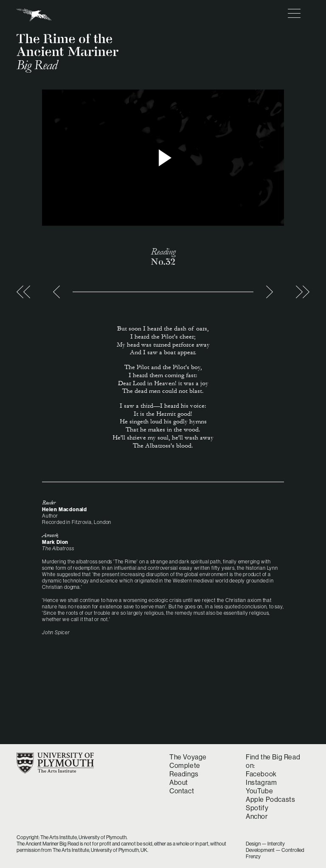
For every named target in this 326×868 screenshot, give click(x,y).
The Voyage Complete (188, 761)
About (179, 782)
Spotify (257, 808)
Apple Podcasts (270, 799)
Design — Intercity (265, 844)
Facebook (261, 774)
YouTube (259, 791)
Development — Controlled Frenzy (275, 853)
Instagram (261, 782)
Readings (184, 774)
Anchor (257, 816)
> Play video (163, 158)
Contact (182, 791)
